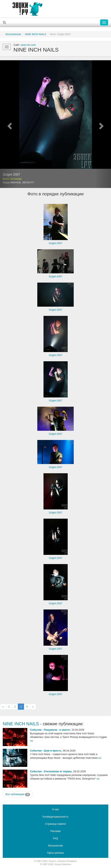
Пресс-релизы (56, 853)
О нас (55, 809)
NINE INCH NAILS (35, 34)
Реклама (56, 831)
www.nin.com (28, 45)
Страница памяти (56, 824)
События (36, 730)
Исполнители (13, 34)
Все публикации (18, 794)
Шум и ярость (52, 751)
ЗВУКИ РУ (28, 183)
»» (31, 741)
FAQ (56, 838)
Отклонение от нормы (58, 771)
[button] (8, 124)
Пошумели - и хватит (57, 730)
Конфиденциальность (56, 817)
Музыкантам (56, 846)
